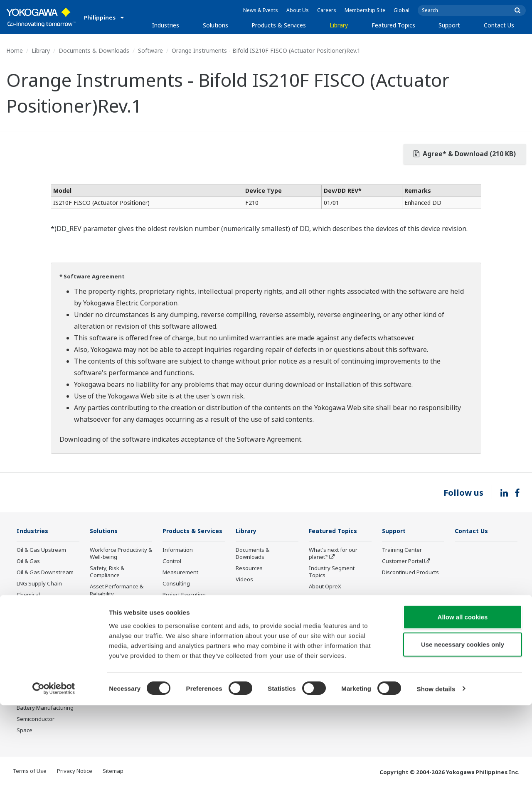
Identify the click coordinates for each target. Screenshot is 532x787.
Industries (166, 25)
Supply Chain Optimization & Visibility (119, 646)
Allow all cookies (463, 699)
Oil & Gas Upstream (41, 550)
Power (25, 607)
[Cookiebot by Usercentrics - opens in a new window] (54, 771)
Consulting (176, 596)
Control (172, 573)
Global (401, 10)
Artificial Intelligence (334, 632)
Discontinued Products (191, 666)
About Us (298, 10)
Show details (436, 771)
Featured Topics (393, 25)
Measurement (180, 585)
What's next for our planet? (333, 554)
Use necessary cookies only (463, 726)
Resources (249, 568)
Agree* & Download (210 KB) (465, 154)
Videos (244, 580)
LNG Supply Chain (39, 584)
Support (449, 25)
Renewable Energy (41, 618)
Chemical (28, 595)
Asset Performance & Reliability (117, 590)
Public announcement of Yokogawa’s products (193, 652)
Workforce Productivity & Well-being (121, 554)
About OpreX (325, 587)
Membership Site (365, 10)
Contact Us (499, 25)
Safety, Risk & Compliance (107, 572)
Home (15, 50)
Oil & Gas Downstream (45, 573)
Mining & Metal (35, 640)
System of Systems (333, 598)
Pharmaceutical (36, 652)
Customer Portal (403, 561)
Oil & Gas (28, 561)
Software (150, 50)
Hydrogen (29, 629)
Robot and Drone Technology (330, 647)
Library (339, 25)
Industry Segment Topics (332, 572)
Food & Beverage (38, 663)
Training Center (402, 550)
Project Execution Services (184, 611)
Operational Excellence (119, 605)
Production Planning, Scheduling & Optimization (116, 668)
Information (178, 562)
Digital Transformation (337, 621)
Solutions (216, 25)
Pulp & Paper (33, 674)
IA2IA (316, 610)
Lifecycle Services (185, 626)
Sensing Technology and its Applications (335, 665)
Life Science (177, 637)
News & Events (261, 10)
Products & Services (279, 25)
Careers (327, 10)
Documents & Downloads (94, 50)
